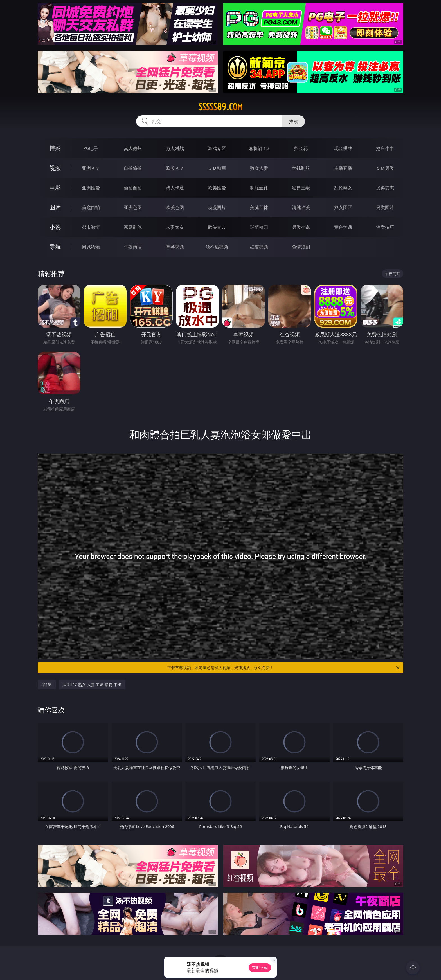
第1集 (47, 684)
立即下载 (260, 967)
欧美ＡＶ (175, 168)
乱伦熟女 (343, 188)
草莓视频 (175, 247)
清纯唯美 (301, 207)
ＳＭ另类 (385, 168)
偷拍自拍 (133, 188)
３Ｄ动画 (217, 168)
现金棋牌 (343, 148)
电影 (55, 188)
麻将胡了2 (259, 148)
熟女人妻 (259, 168)
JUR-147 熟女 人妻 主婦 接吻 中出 (92, 684)
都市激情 (91, 227)
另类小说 (301, 227)
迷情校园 (259, 227)
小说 (55, 227)
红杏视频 (259, 247)
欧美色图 (175, 207)
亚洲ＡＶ (91, 168)
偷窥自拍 (91, 207)
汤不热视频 (217, 247)
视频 (55, 168)
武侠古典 (217, 227)
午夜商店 (133, 247)
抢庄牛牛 (385, 148)
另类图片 (385, 207)
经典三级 (301, 188)
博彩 (55, 148)
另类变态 (385, 188)
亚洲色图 (133, 207)
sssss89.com (221, 107)
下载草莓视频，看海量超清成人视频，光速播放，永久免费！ (284, 668)
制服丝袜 (259, 188)
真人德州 (133, 148)
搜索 (294, 121)
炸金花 (301, 148)
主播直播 (343, 168)
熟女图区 (343, 207)
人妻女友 (175, 227)
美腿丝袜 (259, 207)
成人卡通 (175, 188)
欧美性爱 (217, 188)
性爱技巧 (385, 227)
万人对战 (175, 148)
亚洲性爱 (91, 188)
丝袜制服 (301, 168)
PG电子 (91, 148)
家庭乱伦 (133, 227)
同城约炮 (91, 247)
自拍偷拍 (133, 168)
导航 (55, 247)
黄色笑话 (343, 227)
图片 (55, 207)
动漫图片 (217, 207)
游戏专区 (217, 148)
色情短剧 (301, 247)
